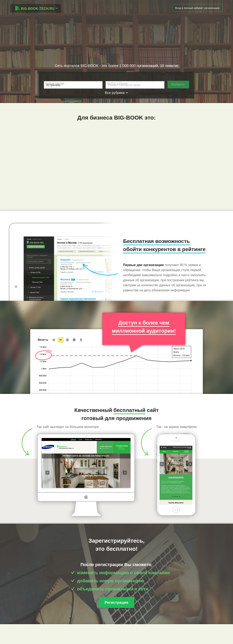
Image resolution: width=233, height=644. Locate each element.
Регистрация (116, 603)
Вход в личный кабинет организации (197, 8)
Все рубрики (116, 93)
